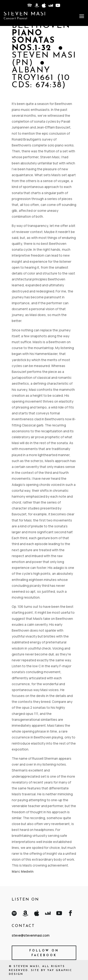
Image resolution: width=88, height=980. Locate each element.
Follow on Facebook (44, 953)
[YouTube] (57, 7)
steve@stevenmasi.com (31, 935)
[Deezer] (50, 7)
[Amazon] (36, 7)
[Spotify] (29, 7)
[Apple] (43, 7)
